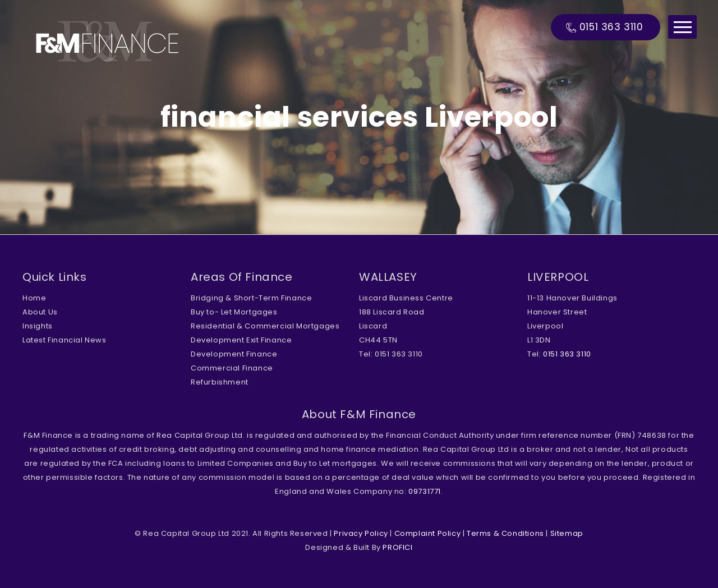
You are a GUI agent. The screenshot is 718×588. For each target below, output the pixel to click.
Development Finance (234, 354)
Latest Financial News (65, 340)
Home (34, 298)
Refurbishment (220, 382)
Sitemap (567, 533)
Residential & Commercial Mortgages (265, 326)
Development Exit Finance (241, 340)
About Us (40, 312)
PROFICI (397, 547)
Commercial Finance (232, 368)
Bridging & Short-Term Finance (251, 298)
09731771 (425, 491)
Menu (683, 27)
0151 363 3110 (611, 27)
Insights (38, 326)
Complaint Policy (428, 533)
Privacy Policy (361, 533)
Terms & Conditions (505, 533)
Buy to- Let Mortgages (234, 312)
